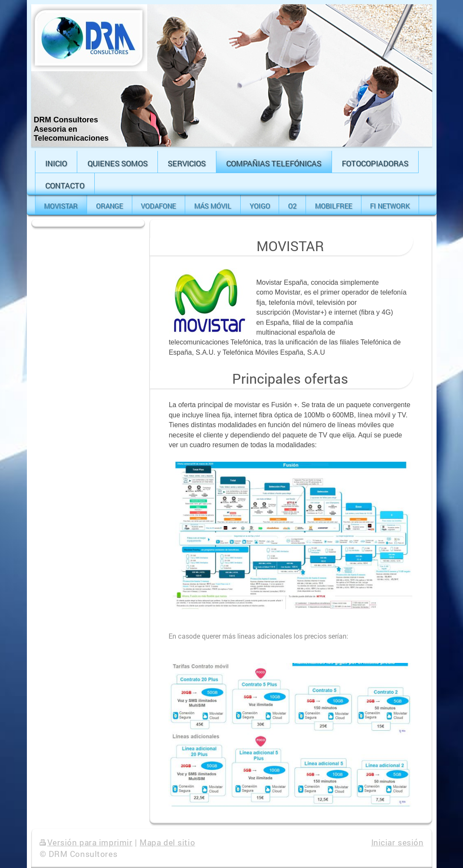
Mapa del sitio (167, 842)
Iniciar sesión (397, 842)
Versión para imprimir (86, 842)
